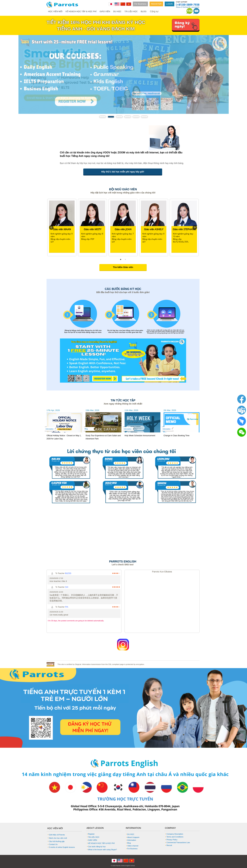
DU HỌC (117, 11)
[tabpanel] (62, 227)
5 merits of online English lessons (62, 847)
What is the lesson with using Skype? (103, 850)
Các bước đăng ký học (97, 847)
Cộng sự (154, 11)
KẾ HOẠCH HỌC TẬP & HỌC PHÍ (81, 11)
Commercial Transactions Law (178, 842)
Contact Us (53, 844)
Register (91, 834)
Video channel (133, 846)
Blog (129, 843)
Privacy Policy (172, 840)
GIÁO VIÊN (105, 11)
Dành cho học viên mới (58, 838)
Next (195, 227)
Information (132, 840)
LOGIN (169, 4)
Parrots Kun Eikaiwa (162, 572)
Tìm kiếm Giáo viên (123, 267)
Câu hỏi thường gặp (57, 841)
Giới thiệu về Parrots (57, 835)
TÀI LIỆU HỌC (131, 11)
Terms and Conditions (175, 837)
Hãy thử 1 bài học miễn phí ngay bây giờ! (123, 172)
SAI (67, 587)
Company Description (175, 834)
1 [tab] (121, 259)
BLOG (144, 11)
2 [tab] (125, 259)
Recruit (169, 845)
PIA (67, 607)
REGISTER (156, 4)
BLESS (68, 573)
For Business (140, 4)
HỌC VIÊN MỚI (55, 11)
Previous (51, 227)
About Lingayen (133, 837)
